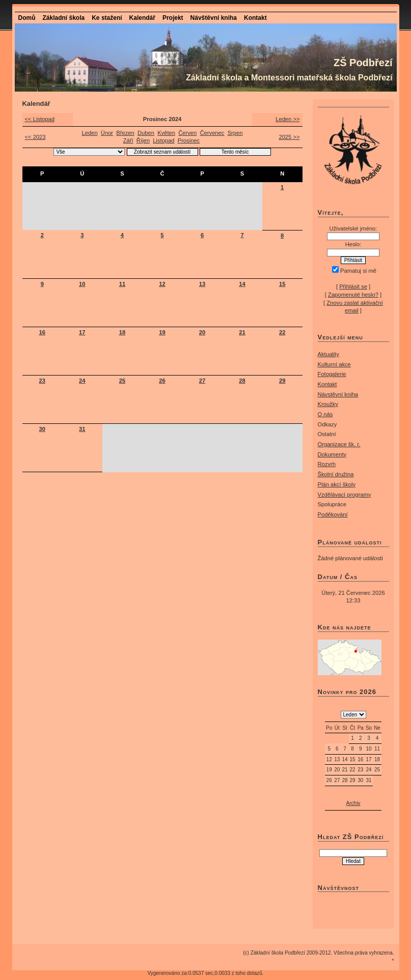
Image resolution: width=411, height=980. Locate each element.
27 (202, 381)
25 (122, 381)
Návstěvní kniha (338, 394)
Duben (146, 133)
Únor (107, 133)
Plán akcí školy (337, 484)
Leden (90, 133)
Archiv (353, 803)
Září (128, 140)
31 (82, 429)
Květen (166, 133)
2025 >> (289, 137)
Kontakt (255, 18)
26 (162, 381)
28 (242, 381)
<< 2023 (35, 137)
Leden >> (287, 119)
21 (242, 332)
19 (162, 332)
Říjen (143, 140)
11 (122, 284)
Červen (187, 133)
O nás (325, 414)
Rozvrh (327, 464)
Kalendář (142, 18)
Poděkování (333, 514)
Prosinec (189, 140)
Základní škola (64, 18)
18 (122, 332)
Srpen (235, 133)
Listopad (163, 140)
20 (202, 332)
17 (82, 332)
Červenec (212, 133)
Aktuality (328, 354)
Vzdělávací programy (345, 495)
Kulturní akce (334, 364)
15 (282, 284)
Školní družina (336, 474)
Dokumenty (332, 454)
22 (282, 332)
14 (242, 284)
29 (282, 381)
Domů (27, 18)
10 (82, 284)
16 (42, 332)
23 (42, 381)
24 (82, 381)
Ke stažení (107, 18)
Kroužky (328, 404)
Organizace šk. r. (339, 444)
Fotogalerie (332, 374)
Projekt (173, 18)
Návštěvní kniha (214, 18)
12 (162, 284)
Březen (125, 133)
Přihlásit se (353, 286)
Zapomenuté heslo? (353, 295)
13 (202, 284)
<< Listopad (40, 119)
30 (42, 429)
